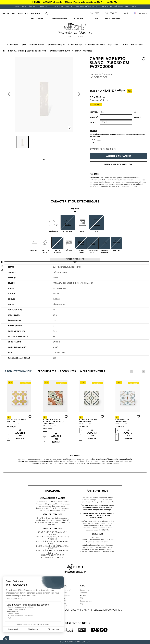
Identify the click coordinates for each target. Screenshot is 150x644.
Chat (87, 463)
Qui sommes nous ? (64, 590)
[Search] (40, 13)
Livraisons (84, 593)
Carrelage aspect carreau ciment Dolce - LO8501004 (54, 422)
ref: (91, 78)
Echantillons (85, 590)
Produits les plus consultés (57, 371)
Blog (82, 604)
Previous (139, 371)
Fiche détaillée (75, 259)
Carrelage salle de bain (19, 358)
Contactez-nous (86, 601)
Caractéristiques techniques (103, 149)
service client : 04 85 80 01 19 (15, 13)
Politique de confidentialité (62, 604)
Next (143, 371)
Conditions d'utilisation (61, 599)
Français (141, 13)
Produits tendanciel (19, 371)
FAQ (82, 598)
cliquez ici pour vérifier (107, 610)
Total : (93, 122)
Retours (83, 595)
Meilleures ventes (93, 371)
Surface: (94, 112)
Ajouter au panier (118, 156)
